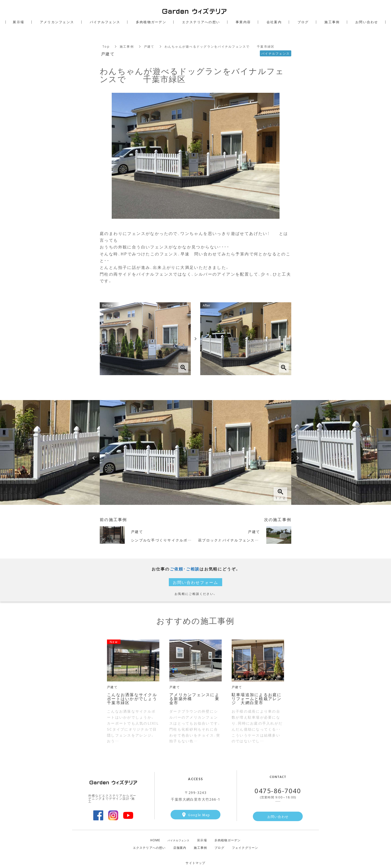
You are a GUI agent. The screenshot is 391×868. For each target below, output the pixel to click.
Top (106, 46)
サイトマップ (195, 863)
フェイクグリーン (245, 848)
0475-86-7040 (278, 791)
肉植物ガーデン (228, 840)
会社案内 (274, 22)
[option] (195, 452)
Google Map (199, 815)
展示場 (18, 22)
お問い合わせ (278, 816)
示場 (202, 840)
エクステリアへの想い (149, 848)
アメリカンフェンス (57, 22)
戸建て (149, 46)
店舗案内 (180, 848)
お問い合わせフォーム (196, 582)
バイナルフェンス (179, 840)
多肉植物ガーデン (151, 22)
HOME (155, 840)
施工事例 (127, 46)
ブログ (219, 848)
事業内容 (243, 22)
